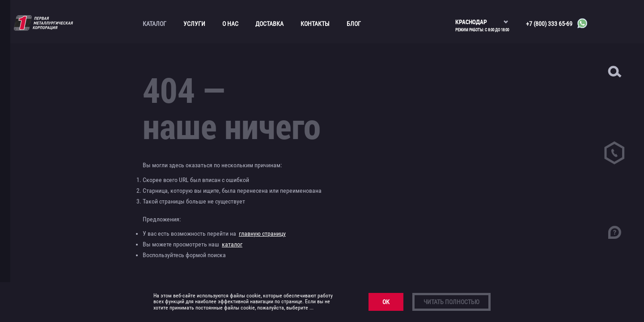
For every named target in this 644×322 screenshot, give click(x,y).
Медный (37, 128)
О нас (230, 24)
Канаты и (39, 93)
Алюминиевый (45, 51)
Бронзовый (41, 81)
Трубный (38, 194)
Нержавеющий (45, 140)
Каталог (155, 24)
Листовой (39, 116)
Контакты (315, 24)
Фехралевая (47, 229)
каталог (232, 244)
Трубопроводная (35, 178)
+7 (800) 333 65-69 (549, 24)
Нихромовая (48, 217)
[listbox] (482, 18)
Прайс (32, 205)
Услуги (194, 24)
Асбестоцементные (38, 66)
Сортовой (39, 163)
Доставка (269, 24)
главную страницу (262, 233)
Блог (354, 24)
